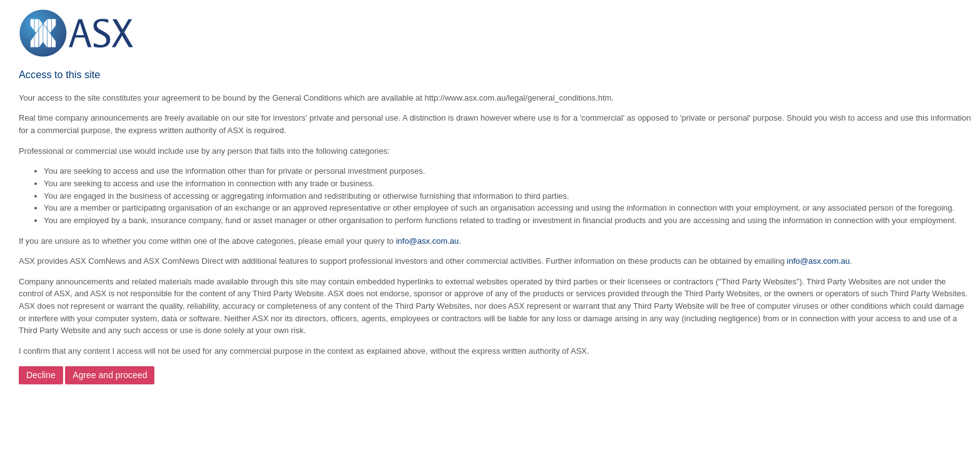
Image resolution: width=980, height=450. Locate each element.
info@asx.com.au (427, 241)
